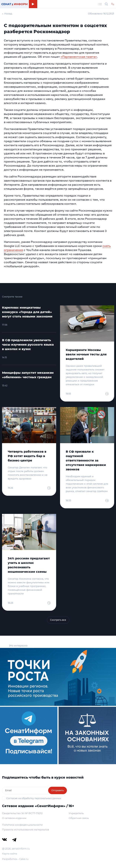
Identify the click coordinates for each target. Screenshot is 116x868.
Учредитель (76, 813)
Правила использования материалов (26, 829)
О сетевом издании (14, 818)
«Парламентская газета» (79, 57)
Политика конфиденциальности (22, 825)
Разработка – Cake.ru (15, 859)
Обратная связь (79, 818)
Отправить (58, 790)
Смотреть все (58, 620)
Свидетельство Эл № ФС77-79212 (22, 813)
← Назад (7, 14)
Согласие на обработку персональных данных (34, 798)
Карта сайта (10, 854)
